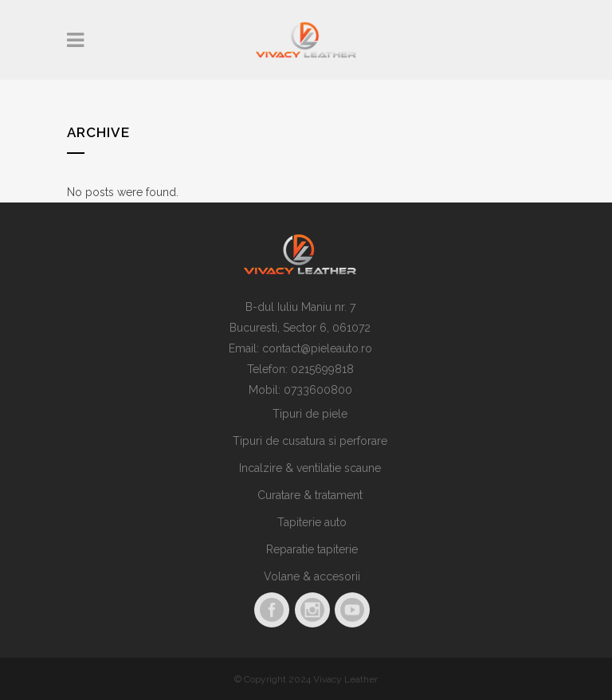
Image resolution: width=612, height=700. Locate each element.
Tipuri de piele (310, 414)
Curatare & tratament (310, 495)
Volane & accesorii (312, 576)
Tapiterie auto (312, 522)
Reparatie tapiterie (312, 549)
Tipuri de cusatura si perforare (310, 441)
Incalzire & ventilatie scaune (310, 468)
